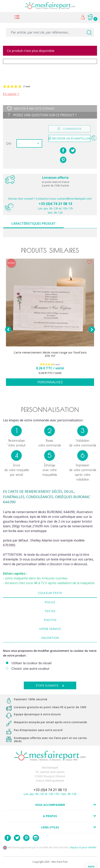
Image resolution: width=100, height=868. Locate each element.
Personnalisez (50, 382)
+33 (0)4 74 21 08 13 (55, 204)
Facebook (8, 838)
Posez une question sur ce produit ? (42, 115)
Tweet (72, 151)
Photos (50, 620)
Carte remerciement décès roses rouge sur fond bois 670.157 (50, 354)
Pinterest (63, 160)
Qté (9, 143)
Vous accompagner (50, 805)
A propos (50, 816)
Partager (63, 151)
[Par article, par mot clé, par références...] (50, 32)
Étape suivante (51, 685)
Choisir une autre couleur (30, 669)
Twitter (17, 838)
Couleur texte (50, 593)
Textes (50, 611)
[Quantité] (29, 143)
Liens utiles (50, 827)
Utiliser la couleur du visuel (31, 663)
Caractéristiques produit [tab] (33, 224)
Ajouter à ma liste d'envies (31, 108)
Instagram (36, 838)
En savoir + (11, 94)
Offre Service (50, 629)
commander (70, 129)
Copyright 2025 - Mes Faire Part (50, 862)
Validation (50, 638)
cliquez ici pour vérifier (83, 847)
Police (50, 602)
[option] (50, 324)
